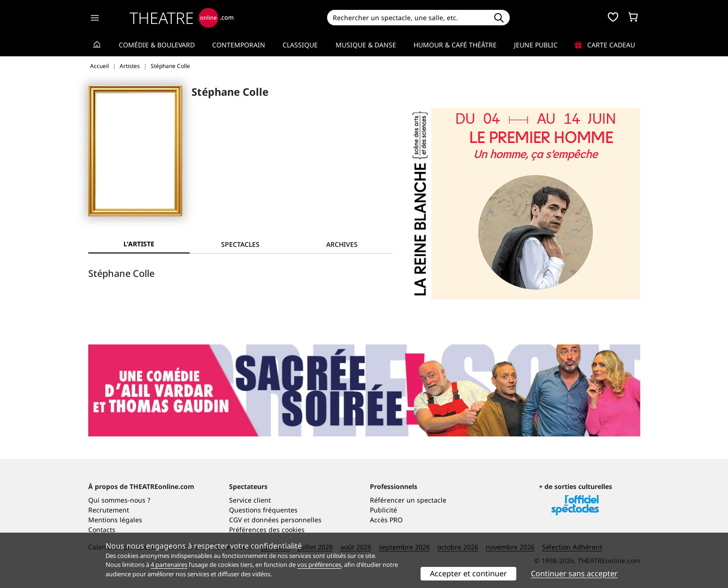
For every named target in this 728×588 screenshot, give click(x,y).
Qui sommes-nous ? (119, 500)
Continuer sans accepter (574, 573)
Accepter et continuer (468, 573)
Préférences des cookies (267, 530)
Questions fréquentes (263, 510)
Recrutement (109, 510)
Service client (250, 500)
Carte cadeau (605, 45)
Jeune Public (536, 45)
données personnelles (287, 520)
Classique (300, 45)
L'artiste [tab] (139, 244)
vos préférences (319, 565)
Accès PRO (386, 520)
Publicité (383, 510)
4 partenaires (169, 565)
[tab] (240, 244)
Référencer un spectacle (408, 500)
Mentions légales (115, 520)
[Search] (408, 18)
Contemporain (239, 45)
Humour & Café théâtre (455, 45)
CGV (235, 520)
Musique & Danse (366, 45)
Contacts (102, 530)
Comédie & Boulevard (157, 45)
